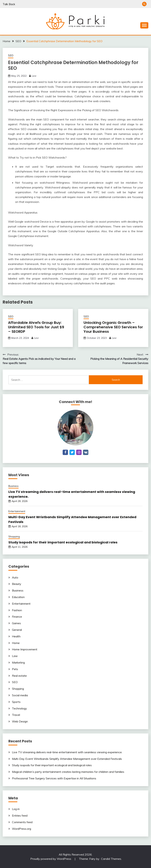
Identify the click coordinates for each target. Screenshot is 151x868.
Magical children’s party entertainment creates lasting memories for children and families (68, 772)
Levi (34, 76)
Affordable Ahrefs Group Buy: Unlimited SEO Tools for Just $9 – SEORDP (36, 327)
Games (16, 623)
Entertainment (17, 511)
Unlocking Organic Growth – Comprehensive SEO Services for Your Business (113, 327)
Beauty (17, 584)
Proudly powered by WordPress (51, 859)
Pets (15, 669)
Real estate (19, 676)
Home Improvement (25, 649)
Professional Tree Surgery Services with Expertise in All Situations (54, 778)
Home (16, 643)
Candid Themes (111, 859)
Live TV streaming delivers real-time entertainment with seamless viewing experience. (67, 752)
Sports (16, 702)
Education (18, 597)
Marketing (18, 662)
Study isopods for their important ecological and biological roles (63, 542)
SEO (11, 55)
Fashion (17, 610)
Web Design (20, 721)
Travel (16, 715)
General (17, 630)
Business (13, 486)
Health (16, 636)
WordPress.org (22, 829)
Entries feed (20, 816)
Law (15, 656)
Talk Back (9, 4)
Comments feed (22, 822)
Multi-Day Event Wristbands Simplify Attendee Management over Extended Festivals (67, 759)
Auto (15, 577)
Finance (17, 617)
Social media (20, 695)
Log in (16, 809)
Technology (19, 708)
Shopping (14, 536)
